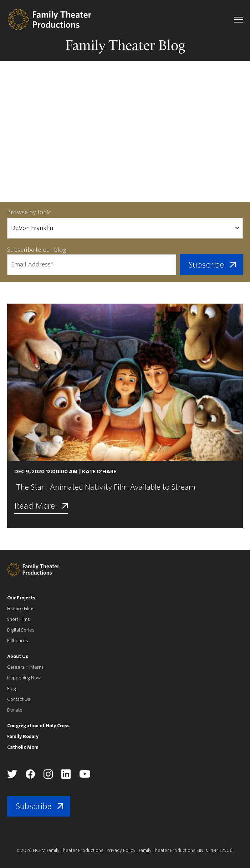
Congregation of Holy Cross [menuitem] (38, 726)
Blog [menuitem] (12, 689)
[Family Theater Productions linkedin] (66, 777)
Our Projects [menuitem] (21, 598)
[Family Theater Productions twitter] (12, 776)
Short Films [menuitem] (19, 619)
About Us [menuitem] (18, 656)
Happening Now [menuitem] (24, 678)
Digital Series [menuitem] (21, 630)
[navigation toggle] (238, 20)
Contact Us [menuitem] (19, 699)
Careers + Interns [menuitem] (25, 667)
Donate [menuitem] (15, 710)
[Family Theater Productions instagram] (48, 777)
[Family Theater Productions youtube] (85, 776)
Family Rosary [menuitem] (23, 736)
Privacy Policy (121, 850)
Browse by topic (29, 212)
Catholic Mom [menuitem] (23, 747)
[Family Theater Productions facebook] (30, 777)
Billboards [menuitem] (18, 641)
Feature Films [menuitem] (21, 608)
